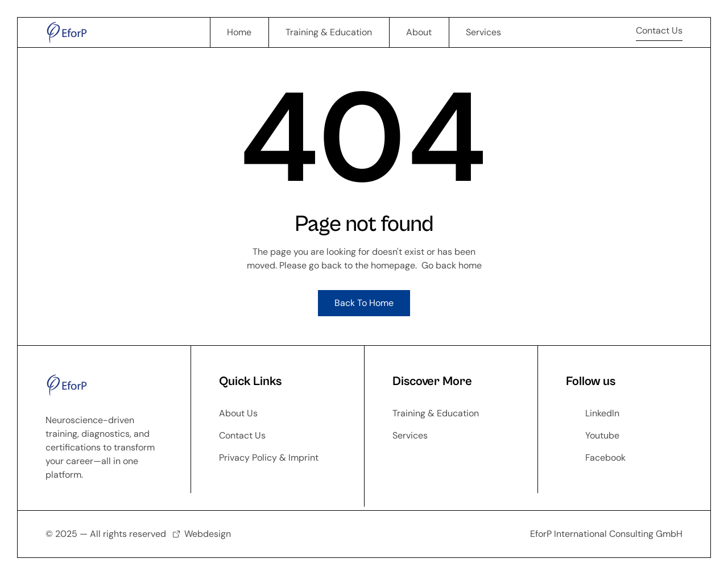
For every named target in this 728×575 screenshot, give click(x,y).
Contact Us (242, 435)
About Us (238, 413)
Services (483, 32)
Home (239, 32)
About (419, 32)
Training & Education (329, 32)
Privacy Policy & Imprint (269, 458)
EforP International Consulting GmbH (606, 534)
